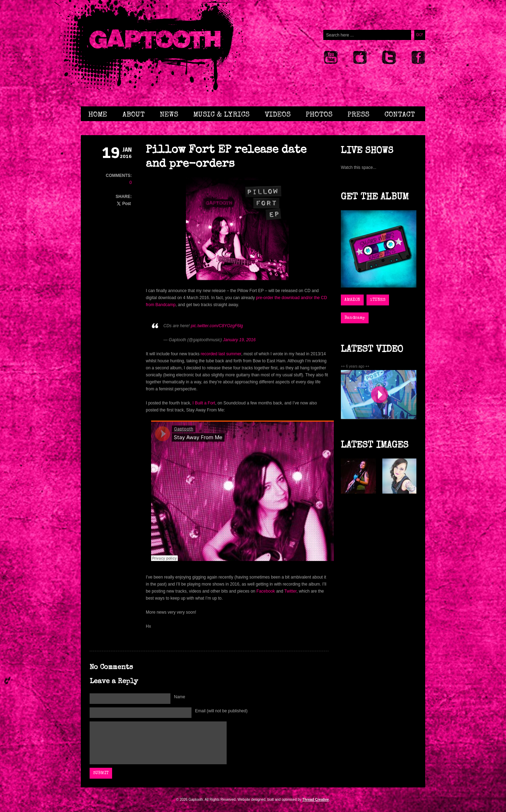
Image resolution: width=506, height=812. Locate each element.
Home (98, 115)
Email (221, 711)
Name (180, 697)
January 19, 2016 (239, 340)
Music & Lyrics (221, 115)
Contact (400, 115)
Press (358, 115)
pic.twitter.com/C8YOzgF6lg (217, 326)
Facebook (266, 591)
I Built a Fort (204, 403)
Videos (278, 115)
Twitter (290, 591)
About (134, 115)
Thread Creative (316, 800)
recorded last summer (221, 354)
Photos (319, 115)
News (169, 115)
